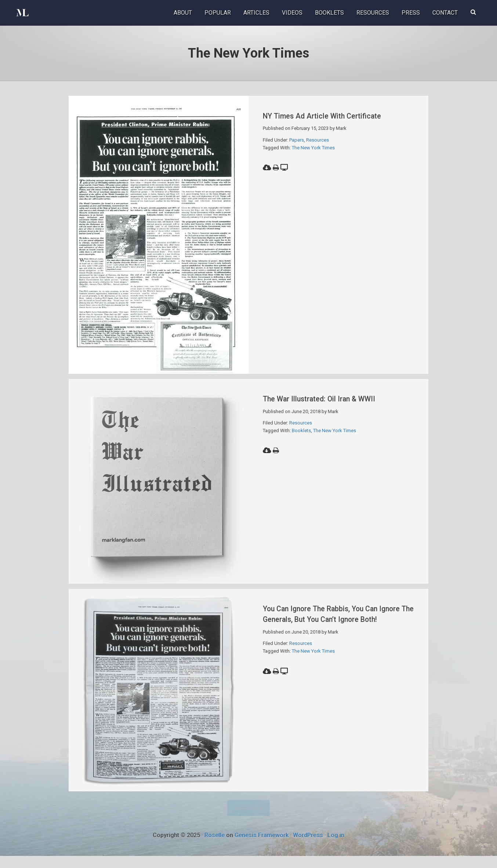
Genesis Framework (262, 847)
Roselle (215, 847)
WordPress (308, 847)
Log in (336, 847)
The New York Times (313, 148)
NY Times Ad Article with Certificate (335, 116)
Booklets (301, 435)
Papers (297, 140)
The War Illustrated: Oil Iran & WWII (332, 402)
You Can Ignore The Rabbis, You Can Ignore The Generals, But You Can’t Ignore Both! (334, 627)
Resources (318, 140)
